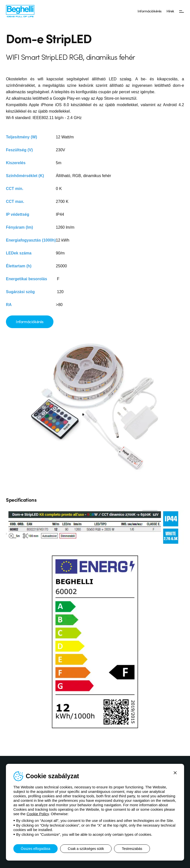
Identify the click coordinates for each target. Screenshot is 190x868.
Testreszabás (132, 849)
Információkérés (150, 11)
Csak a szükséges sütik (86, 849)
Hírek (170, 11)
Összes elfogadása (36, 849)
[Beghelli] (20, 11)
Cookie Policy (38, 814)
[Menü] (182, 11)
